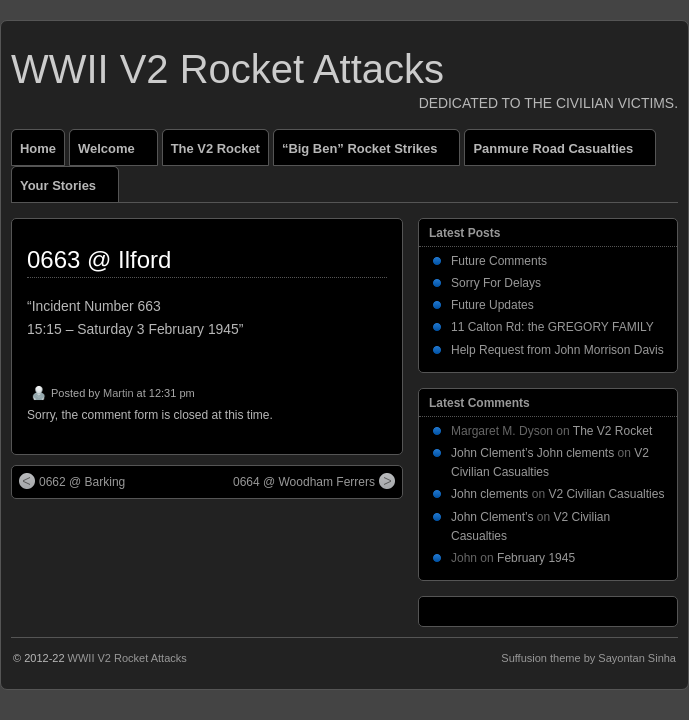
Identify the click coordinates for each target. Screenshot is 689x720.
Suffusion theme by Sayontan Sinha (588, 658)
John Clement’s (492, 517)
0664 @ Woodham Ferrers (314, 481)
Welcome (115, 153)
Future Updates (492, 305)
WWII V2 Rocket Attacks (227, 69)
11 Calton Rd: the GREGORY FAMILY (552, 327)
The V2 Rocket (215, 148)
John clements (489, 494)
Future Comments (499, 261)
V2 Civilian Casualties (606, 494)
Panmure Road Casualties (561, 153)
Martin (118, 393)
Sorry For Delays (496, 283)
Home (38, 148)
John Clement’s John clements (532, 453)
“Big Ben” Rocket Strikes (368, 153)
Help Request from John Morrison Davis (557, 350)
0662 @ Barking (72, 481)
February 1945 (536, 558)
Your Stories (66, 190)
